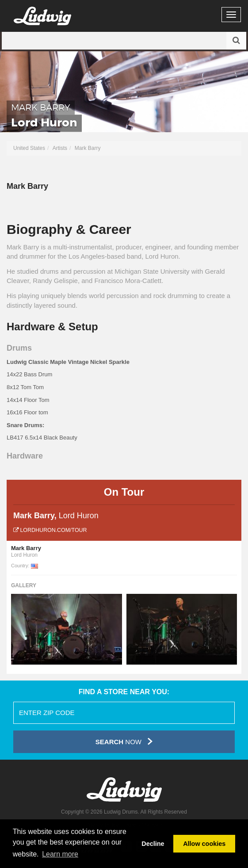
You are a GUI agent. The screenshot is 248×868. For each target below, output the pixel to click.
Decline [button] (153, 844)
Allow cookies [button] (204, 844)
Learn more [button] (60, 854)
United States (29, 148)
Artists (60, 148)
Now (124, 741)
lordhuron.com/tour (50, 530)
